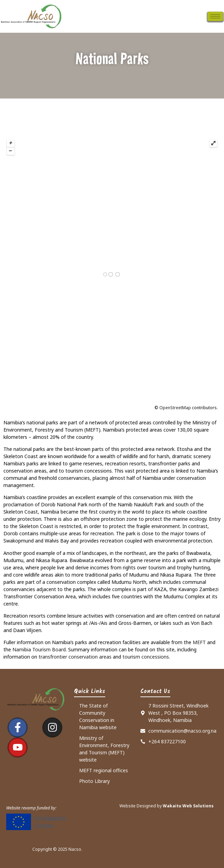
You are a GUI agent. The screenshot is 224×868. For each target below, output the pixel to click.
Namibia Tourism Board (39, 649)
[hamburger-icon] (215, 16)
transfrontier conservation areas (75, 657)
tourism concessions (146, 657)
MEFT (199, 642)
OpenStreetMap (175, 408)
